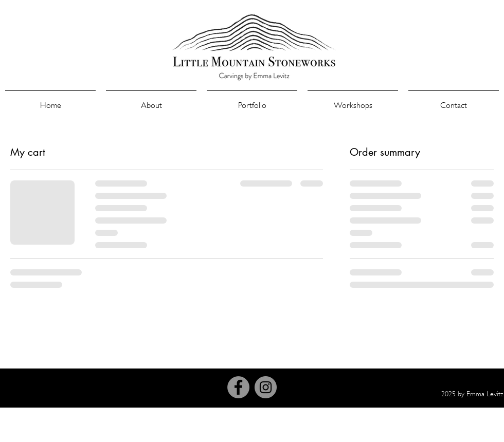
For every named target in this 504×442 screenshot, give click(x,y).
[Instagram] (266, 387)
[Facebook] (238, 387)
